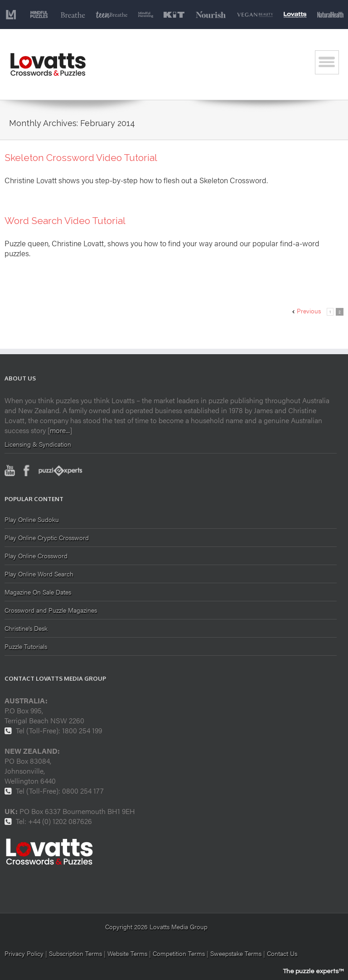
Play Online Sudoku (32, 520)
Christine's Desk (26, 628)
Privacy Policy (24, 953)
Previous (309, 311)
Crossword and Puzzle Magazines (51, 610)
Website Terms (127, 953)
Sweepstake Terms (237, 953)
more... (60, 430)
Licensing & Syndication (38, 444)
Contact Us (282, 953)
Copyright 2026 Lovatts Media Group (156, 926)
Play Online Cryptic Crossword (47, 537)
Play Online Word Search (39, 574)
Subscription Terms (75, 953)
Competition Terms (180, 953)
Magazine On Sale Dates (38, 592)
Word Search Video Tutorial (65, 221)
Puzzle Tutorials (26, 646)
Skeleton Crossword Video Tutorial (81, 158)
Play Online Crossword (36, 556)
